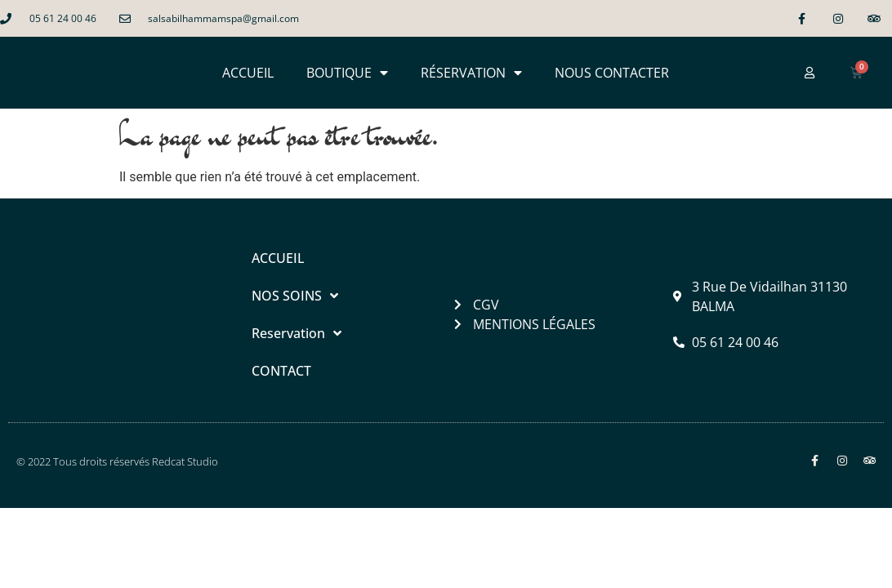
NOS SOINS (295, 296)
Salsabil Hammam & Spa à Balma (218, 529)
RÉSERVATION (471, 73)
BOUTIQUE (347, 73)
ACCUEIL (248, 73)
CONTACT (281, 371)
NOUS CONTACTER (612, 73)
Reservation (297, 333)
